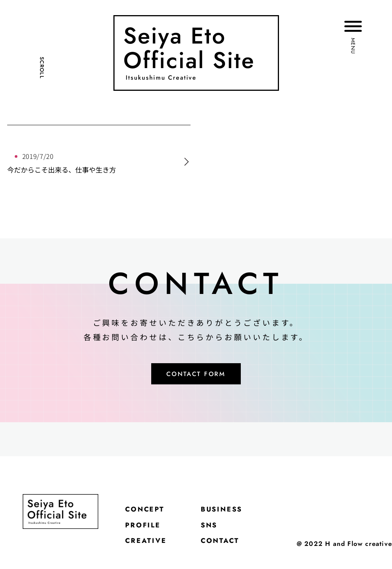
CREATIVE (151, 552)
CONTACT (235, 552)
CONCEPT (150, 514)
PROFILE (147, 533)
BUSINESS (237, 514)
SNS (221, 533)
